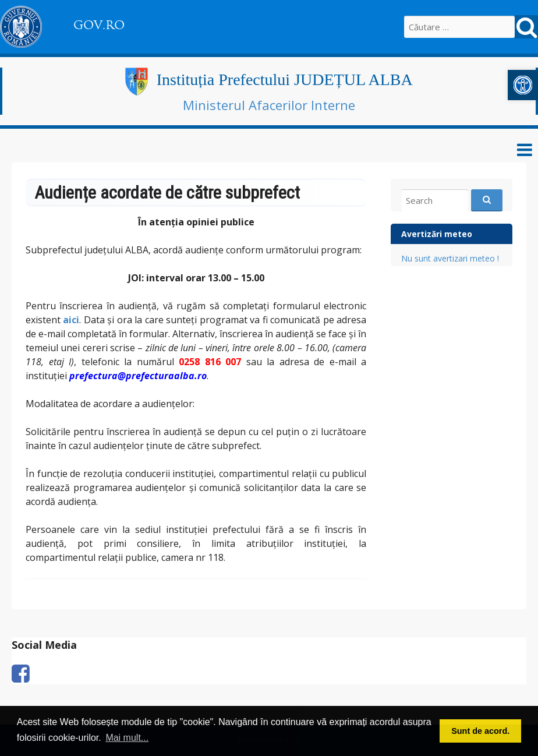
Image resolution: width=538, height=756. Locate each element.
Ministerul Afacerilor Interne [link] (269, 105)
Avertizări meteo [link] (437, 234)
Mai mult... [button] (127, 738)
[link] (523, 85)
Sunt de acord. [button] (480, 731)
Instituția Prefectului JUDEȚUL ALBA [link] (285, 80)
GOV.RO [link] (99, 25)
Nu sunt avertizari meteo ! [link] (450, 258)
